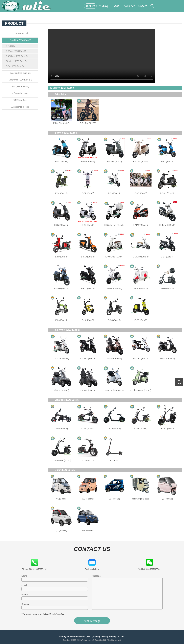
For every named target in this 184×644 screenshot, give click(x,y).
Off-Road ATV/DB (20, 93)
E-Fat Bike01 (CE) (61, 123)
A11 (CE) (114, 460)
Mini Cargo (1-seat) (141, 499)
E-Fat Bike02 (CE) (88, 123)
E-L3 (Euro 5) (61, 320)
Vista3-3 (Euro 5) (114, 359)
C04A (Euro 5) (61, 429)
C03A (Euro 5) (88, 429)
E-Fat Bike (11, 46)
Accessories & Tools (20, 107)
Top (179, 384)
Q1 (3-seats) (167, 499)
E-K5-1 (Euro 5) (88, 162)
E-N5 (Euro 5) (141, 193)
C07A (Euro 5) (141, 429)
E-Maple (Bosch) (114, 162)
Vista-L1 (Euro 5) (141, 359)
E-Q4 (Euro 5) (114, 320)
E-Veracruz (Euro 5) (114, 257)
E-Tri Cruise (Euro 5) (114, 390)
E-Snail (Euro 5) (61, 288)
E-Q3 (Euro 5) (141, 320)
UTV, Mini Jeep (20, 100)
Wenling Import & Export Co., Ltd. (75, 637)
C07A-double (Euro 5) (61, 460)
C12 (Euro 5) (88, 460)
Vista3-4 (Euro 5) (88, 390)
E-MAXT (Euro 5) (141, 225)
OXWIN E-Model (20, 33)
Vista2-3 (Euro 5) (88, 359)
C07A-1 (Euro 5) (167, 429)
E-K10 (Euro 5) (88, 257)
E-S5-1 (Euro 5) (167, 193)
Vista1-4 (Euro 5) (61, 390)
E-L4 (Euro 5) (88, 320)
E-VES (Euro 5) (141, 288)
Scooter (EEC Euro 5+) (20, 73)
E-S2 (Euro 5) (88, 193)
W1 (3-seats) (61, 499)
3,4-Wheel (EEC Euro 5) (17, 56)
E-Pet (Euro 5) (167, 288)
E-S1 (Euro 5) (61, 193)
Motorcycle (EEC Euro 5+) (20, 80)
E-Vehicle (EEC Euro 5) (20, 40)
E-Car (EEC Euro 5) (15, 66)
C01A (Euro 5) (114, 429)
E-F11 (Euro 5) (88, 288)
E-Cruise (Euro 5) (141, 257)
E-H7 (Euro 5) (61, 257)
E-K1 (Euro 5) (167, 162)
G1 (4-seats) (114, 499)
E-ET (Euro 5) (167, 257)
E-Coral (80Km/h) (167, 225)
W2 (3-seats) (88, 499)
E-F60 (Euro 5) (61, 162)
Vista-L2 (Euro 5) (167, 359)
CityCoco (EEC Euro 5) (16, 61)
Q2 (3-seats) (61, 530)
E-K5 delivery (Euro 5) (114, 225)
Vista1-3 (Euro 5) (61, 359)
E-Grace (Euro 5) (114, 288)
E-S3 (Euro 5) (114, 193)
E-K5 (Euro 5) (88, 225)
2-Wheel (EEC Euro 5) (16, 51)
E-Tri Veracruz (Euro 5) (141, 390)
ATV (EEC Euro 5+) (20, 87)
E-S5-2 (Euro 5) (61, 225)
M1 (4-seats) (88, 530)
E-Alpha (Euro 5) (141, 162)
